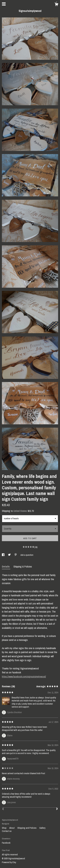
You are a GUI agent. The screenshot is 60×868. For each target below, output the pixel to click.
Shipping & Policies (23, 567)
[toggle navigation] (4, 4)
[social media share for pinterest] (16, 555)
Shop (4, 828)
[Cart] (56, 5)
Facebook (6, 843)
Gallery (42, 828)
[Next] (57, 809)
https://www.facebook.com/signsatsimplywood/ (24, 677)
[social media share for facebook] (3, 555)
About (12, 828)
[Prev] (3, 809)
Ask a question (27, 555)
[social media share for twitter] (10, 555)
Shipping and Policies (27, 828)
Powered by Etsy (9, 862)
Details (6, 567)
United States (20, 511)
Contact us (7, 831)
